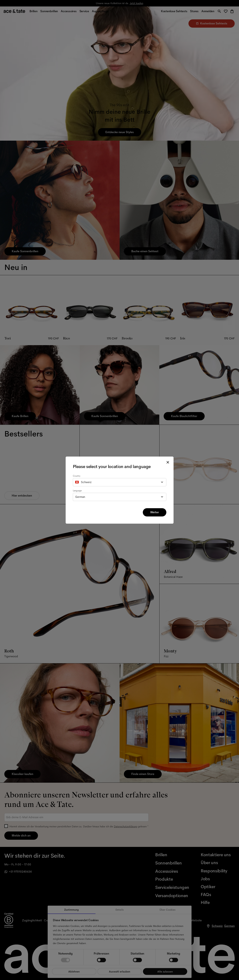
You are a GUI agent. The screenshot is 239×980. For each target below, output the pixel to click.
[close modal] (168, 462)
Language (77, 491)
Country (77, 476)
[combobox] (120, 482)
